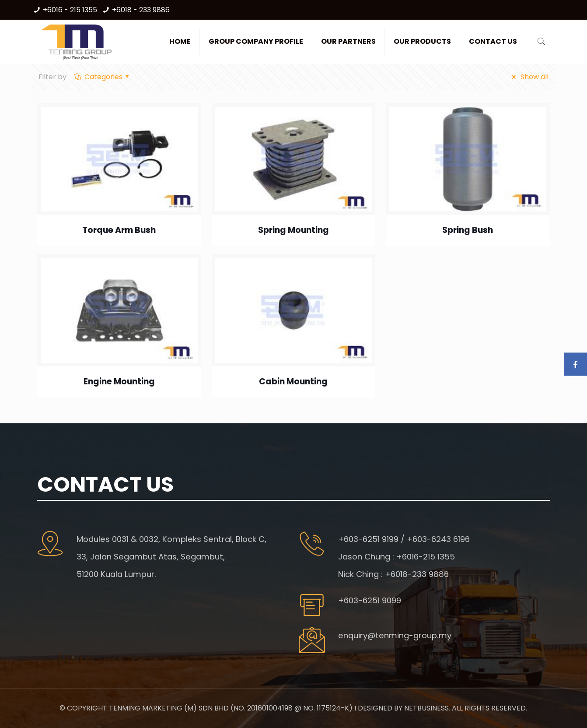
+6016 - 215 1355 (70, 10)
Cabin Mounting (293, 382)
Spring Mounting (293, 230)
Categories (103, 77)
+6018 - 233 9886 (141, 10)
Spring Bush (468, 230)
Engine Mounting (119, 382)
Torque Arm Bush (119, 230)
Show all (528, 77)
